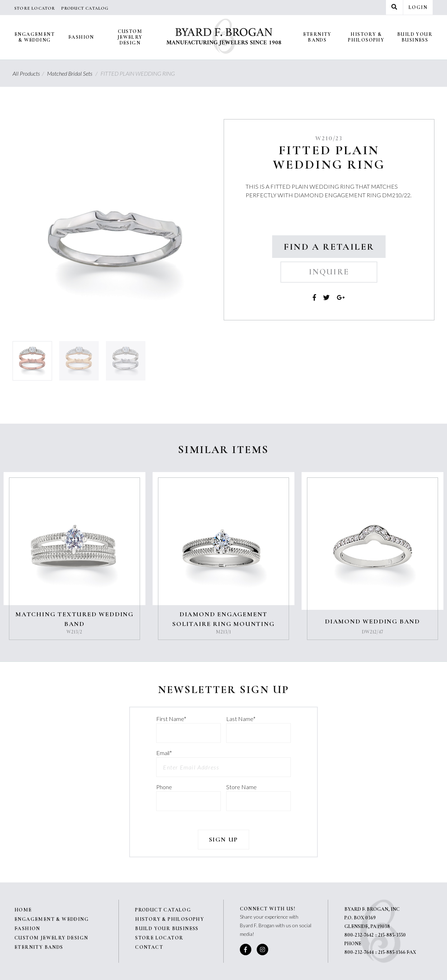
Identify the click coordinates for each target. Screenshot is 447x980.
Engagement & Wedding (34, 37)
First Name (171, 719)
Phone (164, 787)
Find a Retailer (329, 247)
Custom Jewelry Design (130, 37)
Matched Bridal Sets (73, 73)
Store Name (241, 787)
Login (418, 7)
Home (23, 910)
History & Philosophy (366, 37)
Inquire (329, 272)
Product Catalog (85, 8)
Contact (149, 947)
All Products (29, 73)
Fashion (81, 37)
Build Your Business (415, 37)
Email (164, 753)
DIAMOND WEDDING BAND (372, 621)
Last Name (241, 719)
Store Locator (35, 8)
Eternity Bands (317, 37)
